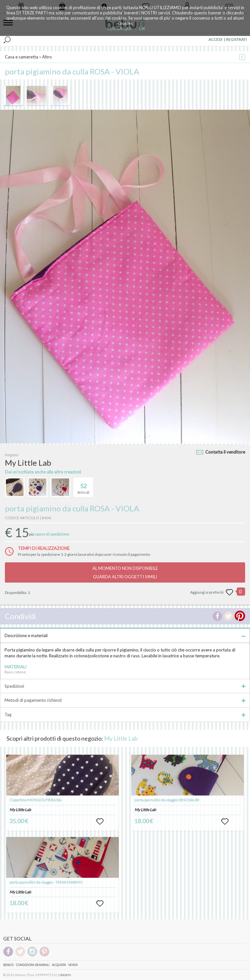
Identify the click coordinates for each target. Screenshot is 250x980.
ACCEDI (215, 39)
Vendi (73, 965)
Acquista (59, 965)
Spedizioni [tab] (125, 686)
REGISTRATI (236, 39)
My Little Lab (121, 738)
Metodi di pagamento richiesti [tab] (125, 700)
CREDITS (65, 975)
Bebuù (8, 965)
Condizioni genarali (33, 965)
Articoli (83, 486)
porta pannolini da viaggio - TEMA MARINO (46, 882)
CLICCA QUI (119, 28)
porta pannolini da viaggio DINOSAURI (167, 800)
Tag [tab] (125, 715)
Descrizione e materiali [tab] (125, 635)
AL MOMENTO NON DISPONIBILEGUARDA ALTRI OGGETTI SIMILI (125, 572)
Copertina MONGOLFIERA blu (36, 800)
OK (142, 28)
